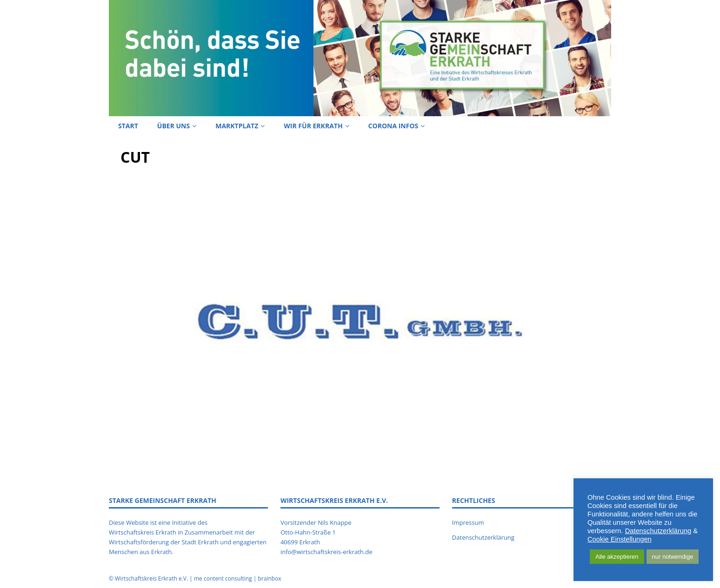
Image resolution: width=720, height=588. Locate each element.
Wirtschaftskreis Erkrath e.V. (151, 578)
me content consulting (223, 578)
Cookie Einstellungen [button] (620, 539)
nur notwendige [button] (673, 557)
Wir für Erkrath (313, 126)
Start (128, 126)
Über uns (173, 126)
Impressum (468, 522)
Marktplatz (237, 126)
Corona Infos (393, 126)
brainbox (269, 578)
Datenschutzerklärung (483, 537)
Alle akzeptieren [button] (617, 557)
